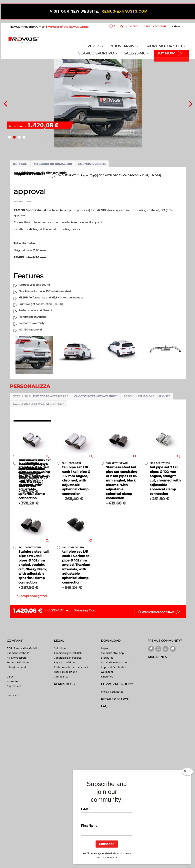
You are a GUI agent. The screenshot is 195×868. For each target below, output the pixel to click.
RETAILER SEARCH (115, 699)
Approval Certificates (113, 667)
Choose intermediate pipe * (96, 396)
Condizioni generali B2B (68, 658)
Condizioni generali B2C (68, 653)
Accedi (134, 26)
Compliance (61, 677)
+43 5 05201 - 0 (20, 662)
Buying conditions (65, 662)
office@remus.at (16, 667)
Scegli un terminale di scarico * (39, 404)
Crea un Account (155, 26)
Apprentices (14, 686)
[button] (9, 137)
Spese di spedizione (65, 672)
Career (11, 677)
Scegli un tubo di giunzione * (147, 396)
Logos (105, 648)
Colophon (60, 648)
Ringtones (107, 677)
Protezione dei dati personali (71, 667)
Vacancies (13, 681)
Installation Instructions (115, 662)
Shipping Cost (85, 610)
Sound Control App (112, 653)
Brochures (107, 658)
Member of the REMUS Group (68, 27)
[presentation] (5, 103)
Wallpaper (107, 672)
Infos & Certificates (112, 692)
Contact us (13, 695)
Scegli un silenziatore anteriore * (40, 396)
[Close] (187, 772)
